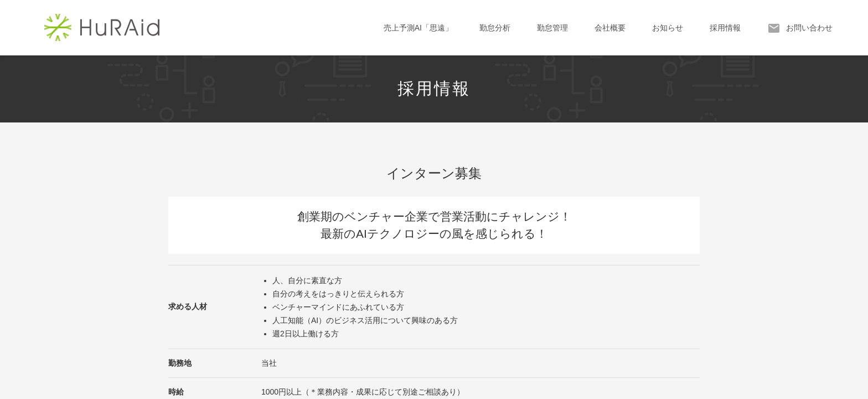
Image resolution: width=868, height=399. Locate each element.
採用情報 (725, 28)
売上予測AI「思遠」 (418, 28)
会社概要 (610, 28)
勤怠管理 (552, 28)
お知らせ (668, 28)
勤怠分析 (495, 28)
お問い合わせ (800, 28)
